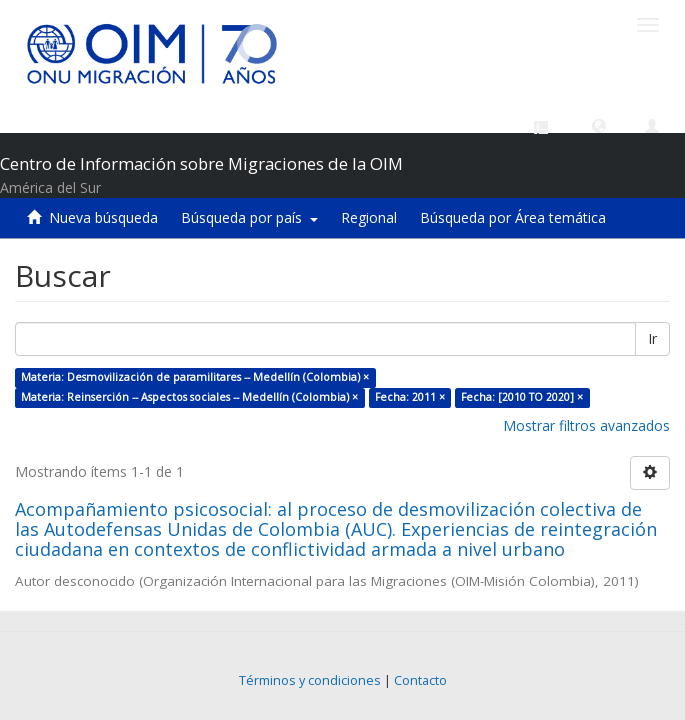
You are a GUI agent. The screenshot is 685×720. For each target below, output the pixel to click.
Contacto (420, 680)
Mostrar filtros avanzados (586, 425)
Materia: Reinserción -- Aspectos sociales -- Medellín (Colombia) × (189, 397)
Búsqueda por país (249, 217)
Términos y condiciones (310, 680)
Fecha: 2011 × (410, 397)
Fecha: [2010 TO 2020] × (522, 397)
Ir (652, 338)
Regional (369, 217)
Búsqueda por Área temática (513, 217)
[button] (599, 125)
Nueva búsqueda (103, 217)
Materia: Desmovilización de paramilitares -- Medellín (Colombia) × (195, 377)
